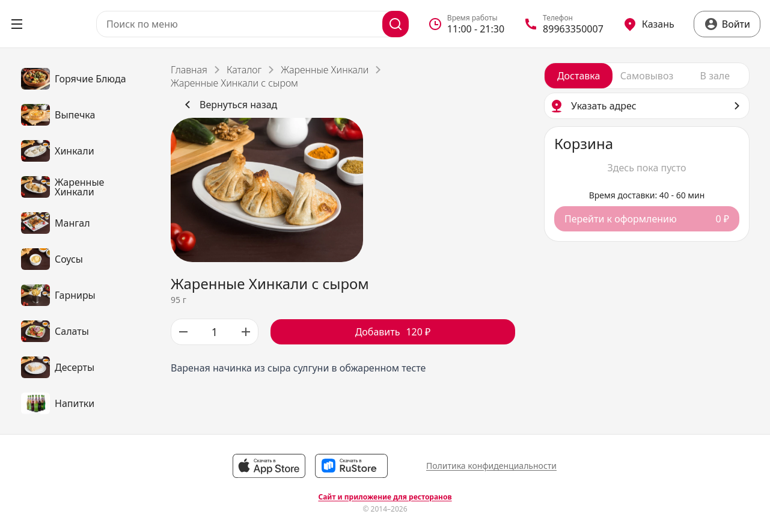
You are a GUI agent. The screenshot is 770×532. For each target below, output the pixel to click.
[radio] (579, 76)
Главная (189, 70)
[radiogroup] (647, 76)
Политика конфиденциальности (491, 466)
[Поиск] (396, 24)
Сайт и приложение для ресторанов (385, 497)
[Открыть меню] (17, 24)
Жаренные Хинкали (325, 70)
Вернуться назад (229, 105)
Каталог (244, 70)
